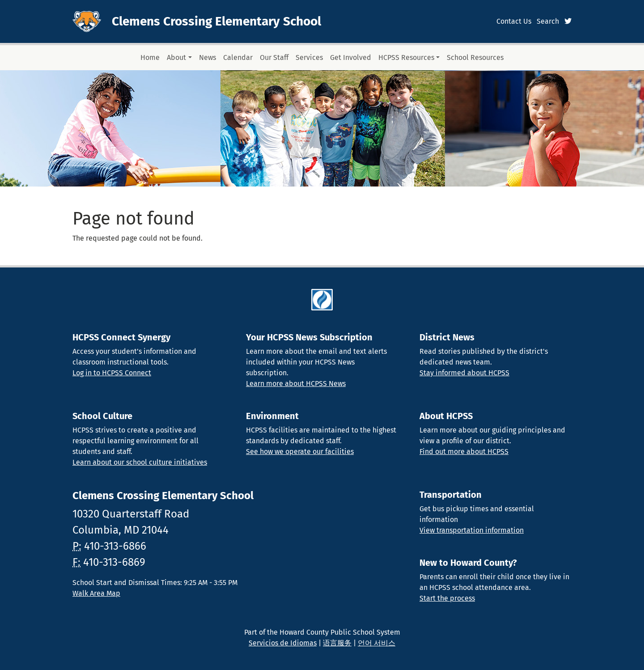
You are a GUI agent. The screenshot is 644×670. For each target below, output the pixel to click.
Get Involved (351, 57)
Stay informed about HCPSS (464, 373)
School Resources (475, 57)
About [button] (176, 57)
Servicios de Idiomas (283, 643)
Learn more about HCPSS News (296, 384)
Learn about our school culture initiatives (140, 462)
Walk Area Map (96, 593)
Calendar (238, 57)
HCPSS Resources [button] (406, 57)
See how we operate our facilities (300, 452)
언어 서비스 (377, 643)
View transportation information (472, 530)
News (208, 57)
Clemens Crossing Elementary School (216, 21)
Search (548, 21)
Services (309, 57)
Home (150, 57)
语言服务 (337, 643)
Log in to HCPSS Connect (112, 373)
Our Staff (274, 57)
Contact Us (514, 21)
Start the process (447, 598)
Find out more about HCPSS (464, 452)
